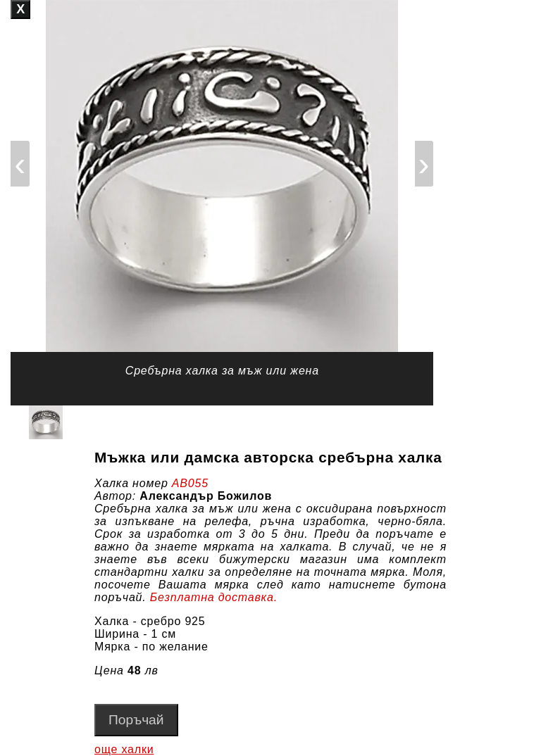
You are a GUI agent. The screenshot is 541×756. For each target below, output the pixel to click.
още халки (124, 749)
